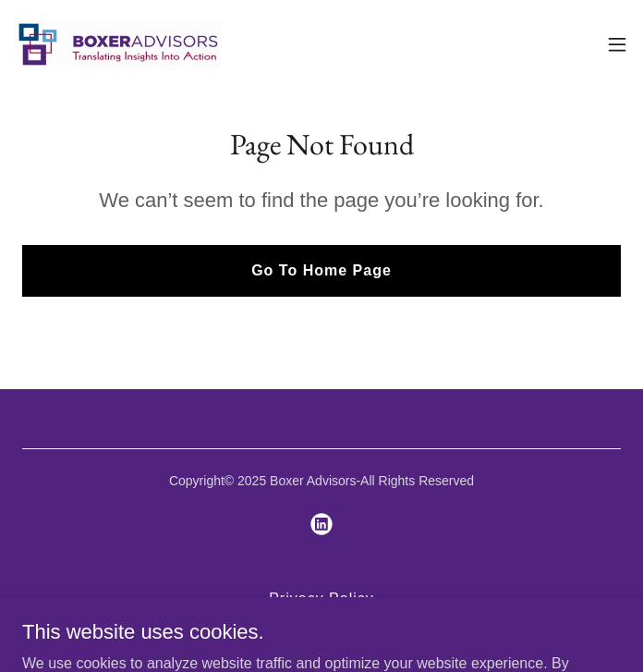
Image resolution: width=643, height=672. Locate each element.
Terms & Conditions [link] (322, 623)
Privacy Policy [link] (321, 599)
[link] (118, 44)
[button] (617, 44)
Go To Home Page (321, 270)
